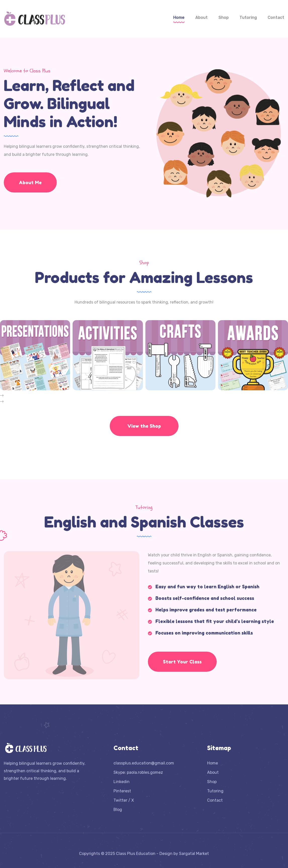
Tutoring (248, 17)
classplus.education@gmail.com (144, 763)
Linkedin (122, 782)
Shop (224, 17)
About (201, 17)
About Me (30, 182)
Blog (118, 810)
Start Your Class (182, 662)
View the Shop (144, 426)
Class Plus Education (136, 854)
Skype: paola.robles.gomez (138, 772)
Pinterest (122, 791)
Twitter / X (124, 800)
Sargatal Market (194, 854)
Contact (276, 17)
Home (179, 17)
